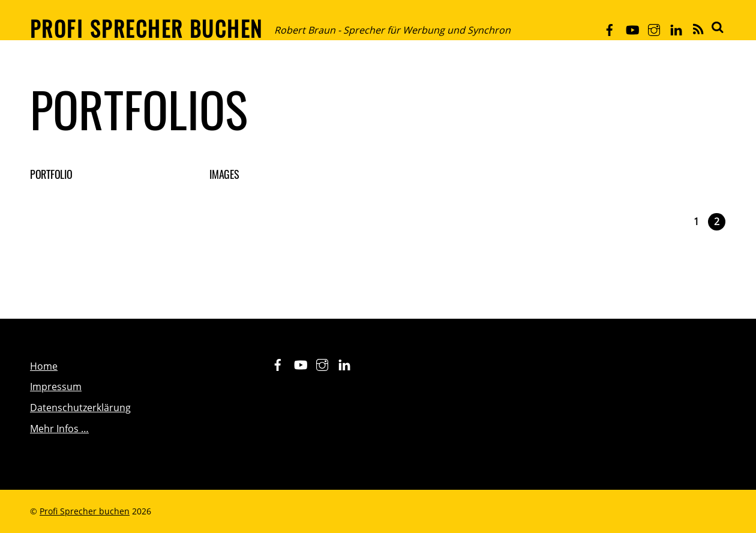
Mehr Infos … (59, 429)
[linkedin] (676, 28)
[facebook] (610, 28)
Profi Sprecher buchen (85, 511)
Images (224, 174)
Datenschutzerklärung (80, 408)
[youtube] (632, 28)
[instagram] (654, 28)
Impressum (56, 387)
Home (44, 366)
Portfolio (51, 174)
